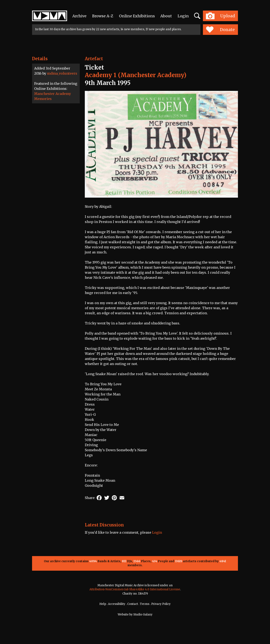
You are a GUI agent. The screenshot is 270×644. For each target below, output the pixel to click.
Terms (145, 604)
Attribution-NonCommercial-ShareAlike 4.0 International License (135, 589)
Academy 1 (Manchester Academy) (136, 75)
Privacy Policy (161, 604)
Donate (220, 30)
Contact (133, 604)
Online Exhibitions (137, 16)
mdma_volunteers (62, 73)
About (166, 16)
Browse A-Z (103, 16)
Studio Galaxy (143, 615)
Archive (79, 16)
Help (103, 604)
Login (183, 16)
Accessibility (117, 604)
